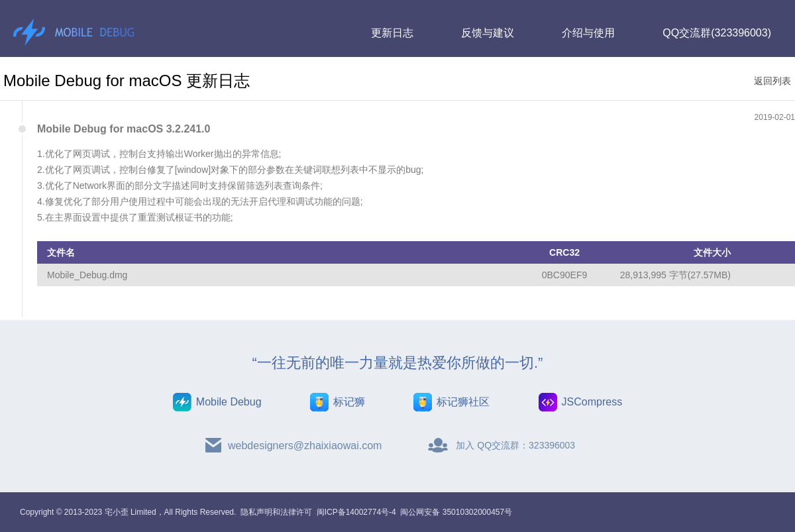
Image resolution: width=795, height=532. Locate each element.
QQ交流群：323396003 (526, 445)
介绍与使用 (588, 33)
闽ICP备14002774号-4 (356, 512)
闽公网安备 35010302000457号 (456, 512)
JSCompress (592, 402)
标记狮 (349, 402)
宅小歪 (117, 512)
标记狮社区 (463, 402)
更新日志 (392, 33)
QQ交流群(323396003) (717, 33)
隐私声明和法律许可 (276, 512)
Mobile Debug (229, 402)
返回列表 (772, 81)
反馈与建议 (488, 33)
